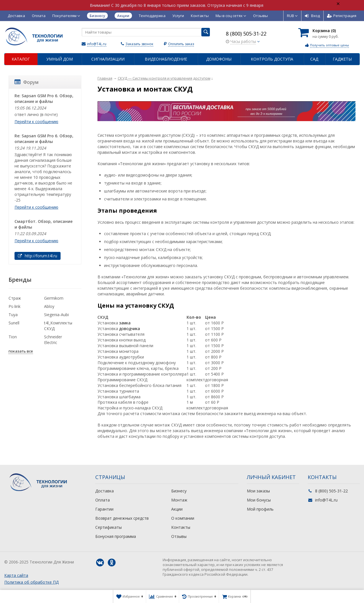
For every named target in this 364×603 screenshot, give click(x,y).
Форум (26, 82)
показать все (21, 351)
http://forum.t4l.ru (38, 256)
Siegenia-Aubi (56, 315)
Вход (312, 16)
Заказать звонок (139, 44)
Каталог (21, 59)
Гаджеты (342, 59)
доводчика (130, 329)
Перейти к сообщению (36, 122)
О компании (183, 518)
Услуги (178, 16)
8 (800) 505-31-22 (246, 34)
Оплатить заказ (181, 44)
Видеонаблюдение (166, 59)
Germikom (54, 298)
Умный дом (60, 59)
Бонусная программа (116, 536)
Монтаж (179, 500)
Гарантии (104, 509)
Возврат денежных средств (122, 518)
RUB (292, 16)
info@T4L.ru (97, 44)
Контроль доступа (272, 59)
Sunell (14, 323)
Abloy (49, 306)
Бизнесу (179, 491)
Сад (314, 59)
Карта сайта (16, 575)
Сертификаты (108, 527)
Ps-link (15, 306)
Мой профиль (260, 509)
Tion (13, 337)
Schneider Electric (53, 340)
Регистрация (342, 16)
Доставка (16, 16)
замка (125, 323)
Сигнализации (108, 59)
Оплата (39, 16)
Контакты (200, 16)
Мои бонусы (259, 500)
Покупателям (66, 16)
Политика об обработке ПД (31, 582)
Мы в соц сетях (231, 16)
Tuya (13, 315)
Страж (15, 298)
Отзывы (260, 16)
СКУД (103, 317)
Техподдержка (152, 16)
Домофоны (219, 59)
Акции (177, 509)
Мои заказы (258, 491)
